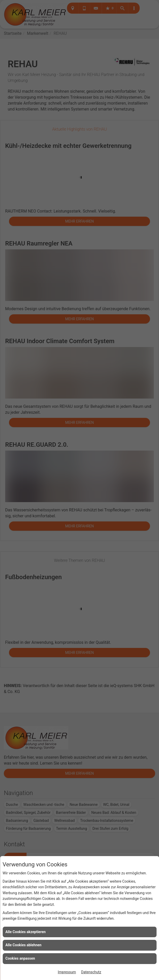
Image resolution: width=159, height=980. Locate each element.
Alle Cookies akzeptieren (26, 932)
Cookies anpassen (20, 958)
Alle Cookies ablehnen (23, 945)
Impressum (67, 972)
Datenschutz (91, 972)
